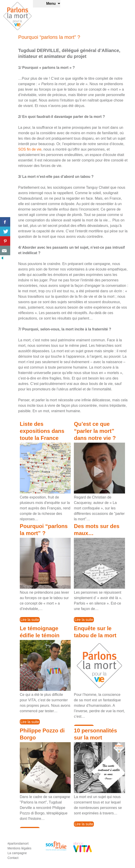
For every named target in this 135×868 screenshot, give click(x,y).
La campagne (17, 853)
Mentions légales (19, 848)
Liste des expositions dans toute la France (42, 431)
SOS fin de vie (30, 149)
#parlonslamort (18, 843)
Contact (13, 858)
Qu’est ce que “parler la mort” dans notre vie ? (95, 431)
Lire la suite (30, 620)
